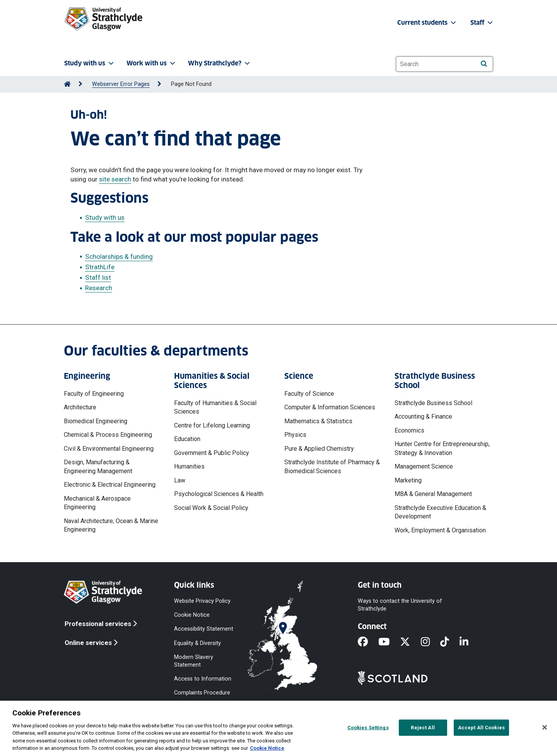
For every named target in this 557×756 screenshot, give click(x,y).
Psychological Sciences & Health (219, 494)
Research (99, 288)
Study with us (105, 217)
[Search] (484, 64)
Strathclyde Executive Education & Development (440, 512)
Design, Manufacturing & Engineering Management (98, 466)
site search (115, 179)
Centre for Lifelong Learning (212, 425)
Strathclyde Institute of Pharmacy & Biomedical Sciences (332, 466)
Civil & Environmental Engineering (109, 449)
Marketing (408, 480)
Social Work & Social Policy (211, 508)
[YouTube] (389, 642)
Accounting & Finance (423, 416)
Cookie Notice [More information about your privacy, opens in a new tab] (267, 748)
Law (180, 480)
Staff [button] (482, 23)
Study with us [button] (90, 63)
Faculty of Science (309, 394)
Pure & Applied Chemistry (319, 449)
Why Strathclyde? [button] (220, 63)
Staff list (98, 277)
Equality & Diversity (197, 643)
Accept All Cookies (481, 728)
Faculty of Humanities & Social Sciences (215, 407)
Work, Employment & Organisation (440, 530)
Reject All (423, 728)
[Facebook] (368, 642)
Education (187, 439)
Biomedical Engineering (96, 421)
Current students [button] (427, 23)
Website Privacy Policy (202, 601)
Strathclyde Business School (433, 403)
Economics (409, 430)
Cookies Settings (368, 728)
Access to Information (203, 679)
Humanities (189, 466)
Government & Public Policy (212, 453)
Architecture (80, 407)
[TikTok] (450, 642)
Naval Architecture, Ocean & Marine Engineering (111, 525)
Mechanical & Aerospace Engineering (97, 503)
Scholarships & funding (119, 257)
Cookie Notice (192, 615)
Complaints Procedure (202, 693)
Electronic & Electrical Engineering (110, 485)
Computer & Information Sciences (330, 407)
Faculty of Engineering (94, 394)
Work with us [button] (152, 63)
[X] (410, 642)
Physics (295, 435)
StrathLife (100, 267)
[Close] (545, 727)
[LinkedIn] (469, 642)
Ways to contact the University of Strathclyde (400, 605)
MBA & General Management (433, 494)
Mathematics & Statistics (318, 421)
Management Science (424, 466)
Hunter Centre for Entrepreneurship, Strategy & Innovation (442, 448)
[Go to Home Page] (67, 84)
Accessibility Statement (204, 629)
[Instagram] (431, 642)
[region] (278, 728)
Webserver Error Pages (121, 84)
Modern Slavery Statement (194, 661)
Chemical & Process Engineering (108, 435)
